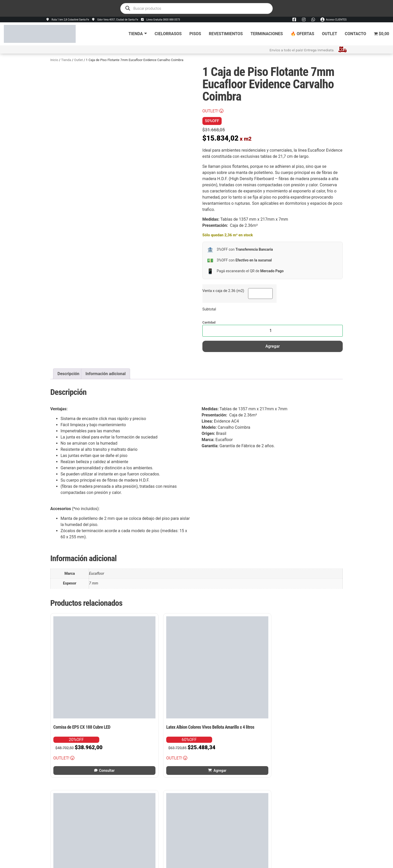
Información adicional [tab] (105, 373)
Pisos (195, 33)
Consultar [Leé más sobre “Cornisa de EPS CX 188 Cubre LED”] (85, 726)
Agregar (272, 346)
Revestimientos (226, 33)
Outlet (330, 33)
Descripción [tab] (68, 373)
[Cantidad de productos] (273, 330)
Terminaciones (267, 33)
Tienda (138, 33)
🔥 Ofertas (302, 33)
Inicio (54, 60)
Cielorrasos (168, 33)
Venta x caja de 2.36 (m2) (223, 291)
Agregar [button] (161, 726)
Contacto (355, 33)
